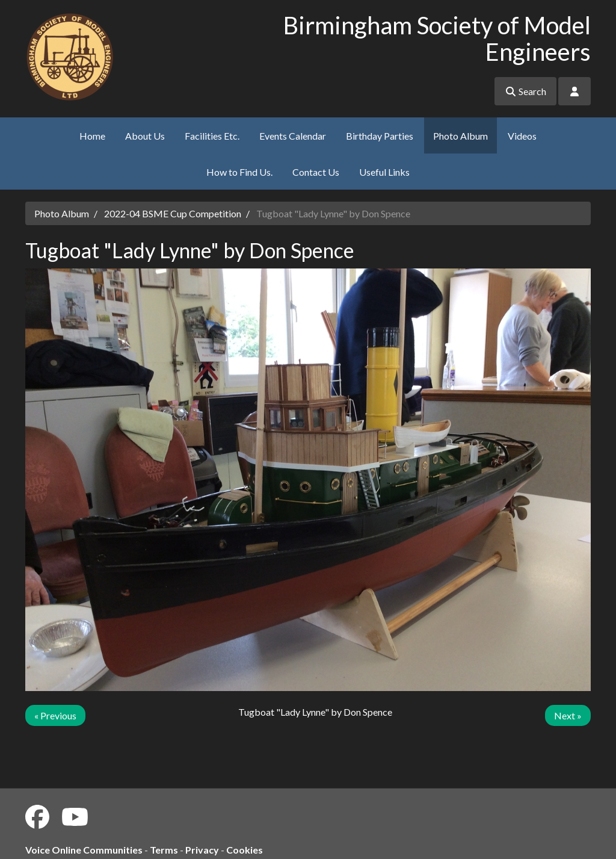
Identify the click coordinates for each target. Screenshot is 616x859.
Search (525, 91)
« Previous (55, 715)
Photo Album (460, 136)
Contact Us (316, 172)
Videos (522, 136)
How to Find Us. (239, 172)
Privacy (202, 850)
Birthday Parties (380, 136)
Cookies (245, 850)
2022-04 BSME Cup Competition (173, 213)
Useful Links (384, 172)
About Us (145, 136)
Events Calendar (293, 136)
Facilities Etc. (212, 136)
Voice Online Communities (84, 850)
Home (92, 136)
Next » (568, 715)
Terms (164, 850)
